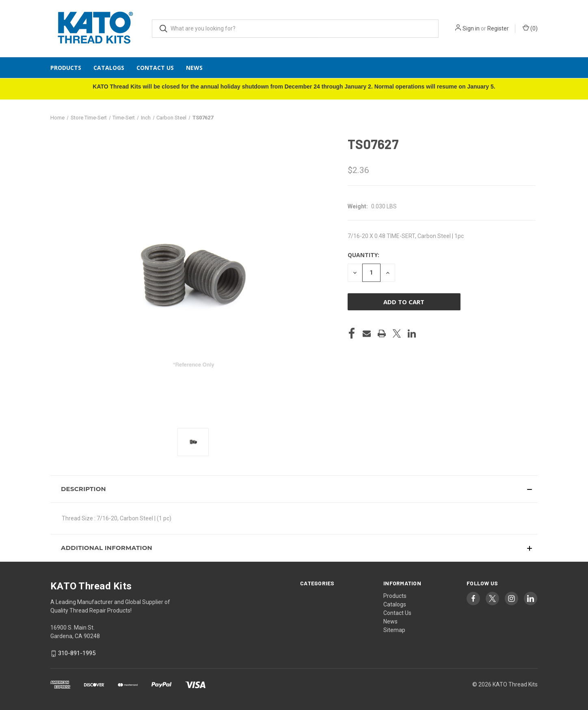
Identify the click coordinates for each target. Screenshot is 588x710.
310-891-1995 (77, 653)
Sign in (471, 28)
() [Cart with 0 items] (530, 28)
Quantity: (363, 255)
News (194, 68)
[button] (294, 489)
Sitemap (394, 630)
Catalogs (109, 68)
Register (498, 28)
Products (66, 68)
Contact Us (155, 68)
